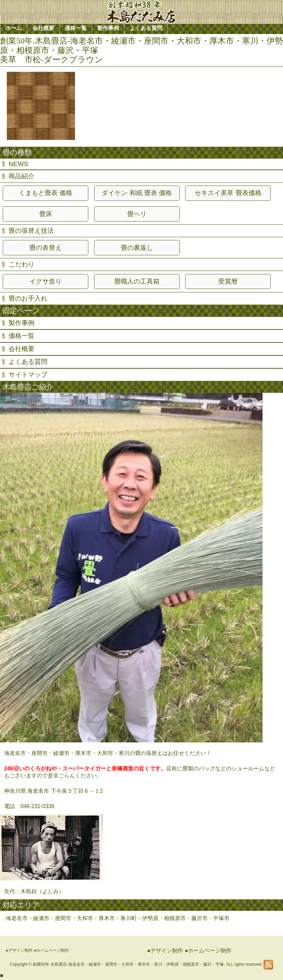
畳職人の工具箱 (137, 281)
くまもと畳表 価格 (46, 193)
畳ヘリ (137, 214)
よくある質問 (28, 362)
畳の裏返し (137, 248)
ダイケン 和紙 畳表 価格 (137, 193)
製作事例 (21, 323)
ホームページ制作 (53, 950)
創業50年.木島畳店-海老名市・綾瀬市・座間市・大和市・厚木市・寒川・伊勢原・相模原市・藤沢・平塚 (128, 964)
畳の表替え (46, 248)
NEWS (18, 164)
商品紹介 (21, 176)
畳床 (46, 214)
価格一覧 (21, 336)
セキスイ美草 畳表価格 (228, 193)
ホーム (14, 28)
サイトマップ (28, 375)
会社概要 (21, 349)
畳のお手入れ (28, 298)
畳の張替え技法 (31, 231)
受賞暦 (228, 281)
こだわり (21, 264)
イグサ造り (46, 281)
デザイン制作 (20, 950)
